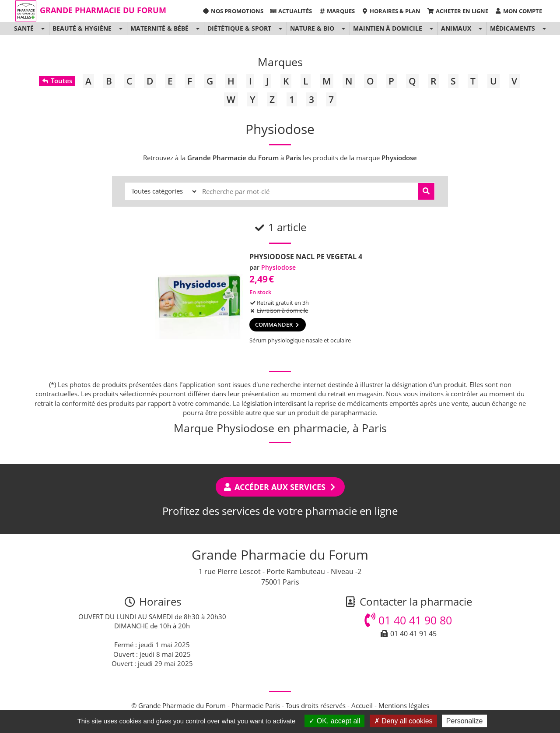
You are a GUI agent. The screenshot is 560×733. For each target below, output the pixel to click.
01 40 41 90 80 (408, 620)
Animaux (456, 28)
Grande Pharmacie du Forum (103, 10)
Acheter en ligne (457, 11)
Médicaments (513, 28)
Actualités (291, 11)
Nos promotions (233, 11)
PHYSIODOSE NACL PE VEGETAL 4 (306, 257)
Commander (278, 324)
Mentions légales (404, 705)
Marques (337, 11)
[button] (43, 28)
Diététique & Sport (239, 28)
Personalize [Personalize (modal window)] (465, 721)
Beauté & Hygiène (82, 28)
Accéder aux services (280, 487)
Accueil (362, 705)
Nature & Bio (312, 28)
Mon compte (518, 11)
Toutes (57, 81)
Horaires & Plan (391, 11)
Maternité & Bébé (159, 28)
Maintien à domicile (388, 28)
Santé (24, 28)
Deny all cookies (403, 721)
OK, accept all (334, 721)
